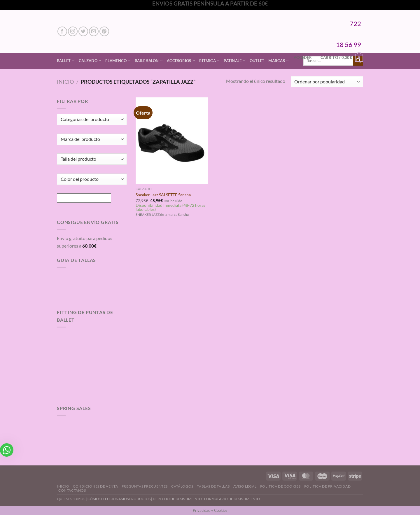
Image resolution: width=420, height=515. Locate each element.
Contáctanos (72, 490)
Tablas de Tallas (213, 486)
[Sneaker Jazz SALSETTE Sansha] (172, 141)
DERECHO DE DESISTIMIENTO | (178, 499)
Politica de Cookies (280, 486)
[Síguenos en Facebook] (62, 31)
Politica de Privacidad (327, 486)
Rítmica (209, 61)
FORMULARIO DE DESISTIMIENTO (232, 499)
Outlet (257, 61)
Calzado (90, 61)
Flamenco (118, 61)
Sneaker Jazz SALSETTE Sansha (163, 195)
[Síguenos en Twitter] (83, 31)
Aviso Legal (245, 486)
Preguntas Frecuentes (145, 486)
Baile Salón (149, 61)
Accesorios (181, 61)
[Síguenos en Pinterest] (104, 31)
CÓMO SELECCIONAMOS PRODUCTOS (119, 499)
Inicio (65, 82)
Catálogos (182, 486)
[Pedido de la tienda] (327, 82)
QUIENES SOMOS (71, 499)
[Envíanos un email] (94, 31)
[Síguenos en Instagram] (73, 31)
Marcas (279, 61)
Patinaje (235, 61)
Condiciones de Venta (95, 486)
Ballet (66, 61)
